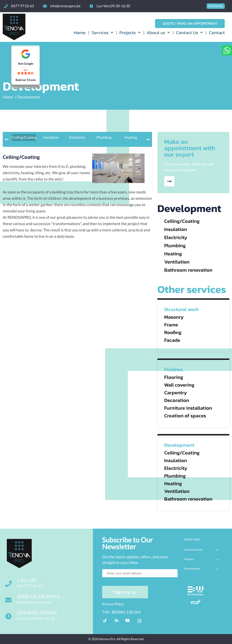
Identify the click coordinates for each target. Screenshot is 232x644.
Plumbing (175, 246)
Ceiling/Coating (182, 221)
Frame (171, 325)
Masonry (174, 317)
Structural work (182, 309)
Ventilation (177, 262)
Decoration (177, 400)
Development (29, 97)
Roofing (173, 333)
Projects (128, 33)
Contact (217, 33)
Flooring (174, 377)
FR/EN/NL (216, 6)
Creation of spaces (185, 416)
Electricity (176, 238)
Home (80, 33)
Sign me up (125, 592)
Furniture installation (188, 408)
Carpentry (176, 393)
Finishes (174, 370)
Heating (173, 254)
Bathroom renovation (188, 270)
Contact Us (187, 33)
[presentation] (7, 139)
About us (156, 33)
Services (100, 33)
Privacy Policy (113, 604)
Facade (172, 340)
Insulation (176, 229)
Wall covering (179, 385)
